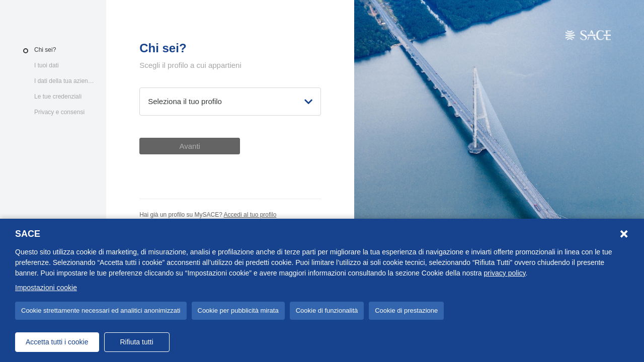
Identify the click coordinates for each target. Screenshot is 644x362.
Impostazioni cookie (46, 288)
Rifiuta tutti (136, 342)
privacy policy (505, 273)
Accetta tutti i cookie (57, 342)
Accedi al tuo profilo (250, 215)
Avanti (189, 146)
